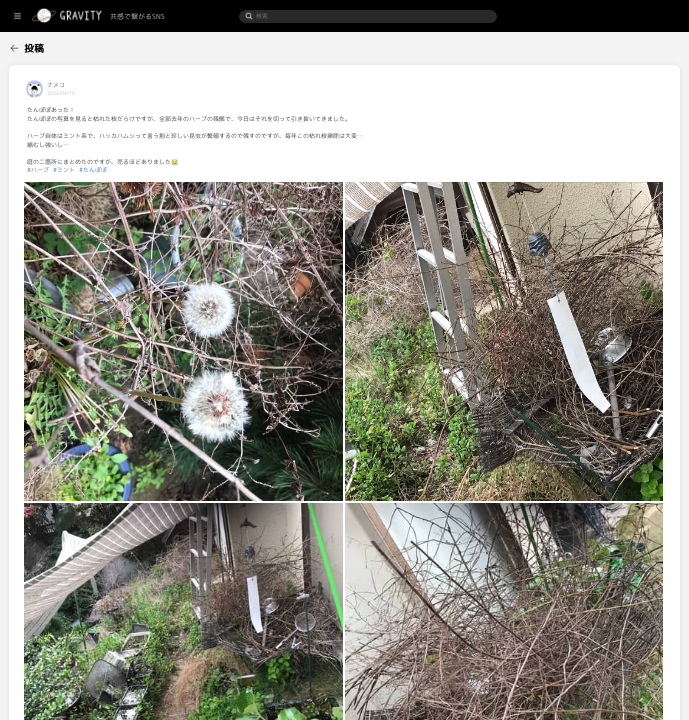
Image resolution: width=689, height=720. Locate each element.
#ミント (150, 170)
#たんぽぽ (179, 170)
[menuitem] (43, 46)
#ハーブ (124, 170)
